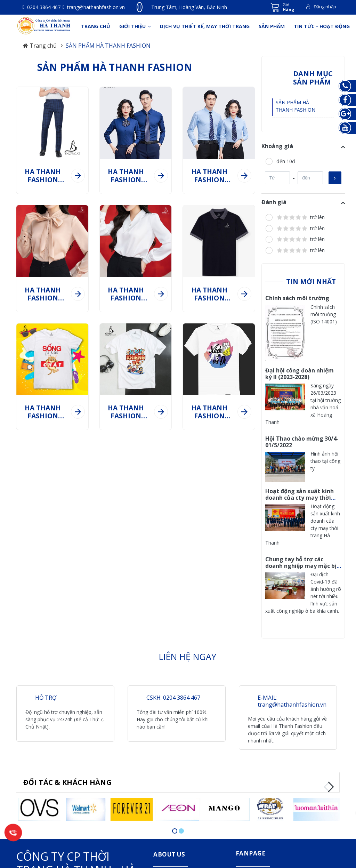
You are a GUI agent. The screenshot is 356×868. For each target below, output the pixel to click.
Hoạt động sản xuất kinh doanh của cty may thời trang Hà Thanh (300, 495)
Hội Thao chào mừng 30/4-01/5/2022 (302, 439)
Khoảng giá (277, 143)
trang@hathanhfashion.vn (95, 7)
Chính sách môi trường (297, 296)
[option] (39, 805)
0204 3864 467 (43, 7)
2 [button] (181, 829)
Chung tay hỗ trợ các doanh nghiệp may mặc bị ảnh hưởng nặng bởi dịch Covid (301, 567)
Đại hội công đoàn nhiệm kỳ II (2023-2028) (300, 371)
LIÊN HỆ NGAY (188, 654)
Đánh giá (274, 200)
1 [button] (175, 829)
